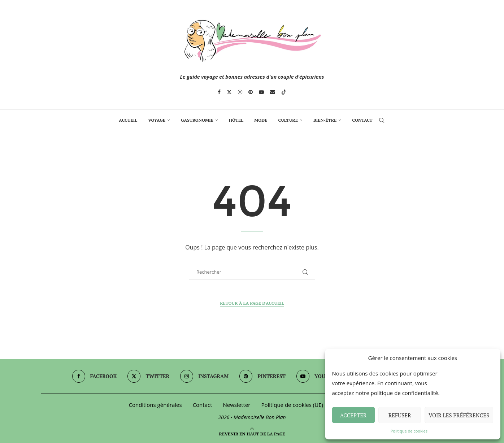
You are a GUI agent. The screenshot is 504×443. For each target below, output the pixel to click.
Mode (261, 120)
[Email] (273, 92)
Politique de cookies (409, 431)
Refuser (400, 415)
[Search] (382, 120)
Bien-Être (325, 120)
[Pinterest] (251, 92)
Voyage (157, 120)
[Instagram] (240, 92)
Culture (288, 120)
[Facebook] (219, 92)
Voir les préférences (459, 415)
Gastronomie (197, 120)
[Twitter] (229, 92)
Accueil (128, 120)
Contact (362, 120)
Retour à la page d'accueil (252, 303)
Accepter (353, 415)
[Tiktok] (284, 92)
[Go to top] (252, 433)
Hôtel (236, 120)
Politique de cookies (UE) (292, 405)
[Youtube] (261, 92)
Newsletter (237, 405)
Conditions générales (155, 405)
